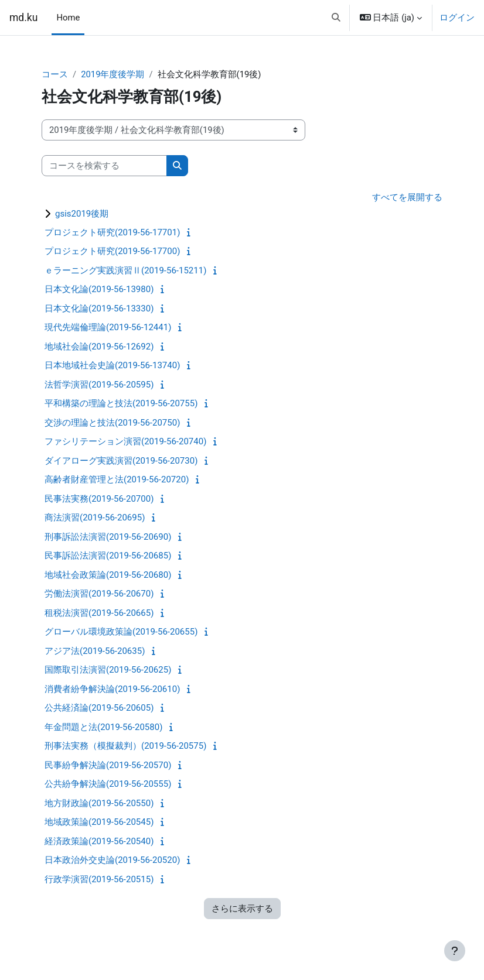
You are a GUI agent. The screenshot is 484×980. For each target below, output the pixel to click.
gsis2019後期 (82, 214)
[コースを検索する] (104, 166)
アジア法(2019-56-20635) (95, 651)
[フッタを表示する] (455, 951)
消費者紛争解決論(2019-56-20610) (112, 689)
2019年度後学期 (113, 74)
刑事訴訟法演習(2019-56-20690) (108, 537)
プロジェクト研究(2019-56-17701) (112, 232)
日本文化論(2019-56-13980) (99, 289)
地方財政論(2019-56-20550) (99, 803)
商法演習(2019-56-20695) (95, 518)
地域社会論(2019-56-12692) (99, 347)
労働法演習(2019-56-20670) (99, 594)
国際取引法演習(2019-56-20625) (108, 670)
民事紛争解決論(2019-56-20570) (108, 765)
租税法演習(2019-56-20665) (99, 613)
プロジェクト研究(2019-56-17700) (112, 251)
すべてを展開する (407, 197)
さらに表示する (242, 909)
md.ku (23, 18)
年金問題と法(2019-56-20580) (103, 727)
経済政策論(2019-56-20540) (99, 841)
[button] (336, 18)
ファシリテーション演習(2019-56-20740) (125, 441)
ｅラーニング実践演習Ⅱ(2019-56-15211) (125, 270)
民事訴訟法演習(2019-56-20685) (108, 556)
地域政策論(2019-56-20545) (99, 822)
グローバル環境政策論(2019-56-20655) (121, 632)
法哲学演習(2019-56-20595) (99, 385)
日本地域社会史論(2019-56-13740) (112, 365)
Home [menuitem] (68, 18)
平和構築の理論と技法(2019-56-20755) (121, 403)
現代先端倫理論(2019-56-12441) (108, 327)
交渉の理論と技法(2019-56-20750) (112, 423)
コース (55, 74)
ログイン (457, 18)
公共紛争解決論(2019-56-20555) (108, 784)
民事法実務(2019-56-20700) (99, 499)
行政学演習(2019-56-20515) (99, 879)
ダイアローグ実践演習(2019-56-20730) (121, 461)
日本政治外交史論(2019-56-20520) (112, 860)
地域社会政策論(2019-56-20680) (108, 575)
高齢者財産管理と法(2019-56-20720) (117, 479)
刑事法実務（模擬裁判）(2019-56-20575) (125, 746)
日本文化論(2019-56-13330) (99, 309)
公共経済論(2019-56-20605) (99, 708)
